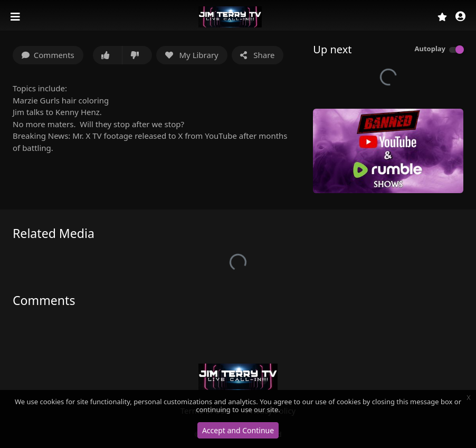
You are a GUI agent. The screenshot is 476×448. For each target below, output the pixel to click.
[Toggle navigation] (16, 17)
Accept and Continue (238, 430)
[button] (460, 17)
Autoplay (430, 49)
